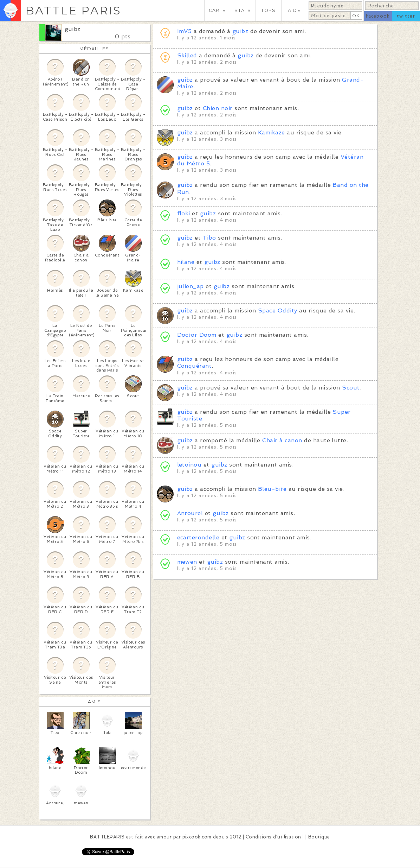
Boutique (319, 837)
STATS (243, 10)
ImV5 (185, 31)
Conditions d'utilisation (273, 837)
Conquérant (195, 366)
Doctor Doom (197, 335)
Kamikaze (272, 132)
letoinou (189, 465)
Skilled (187, 55)
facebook (378, 16)
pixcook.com (197, 837)
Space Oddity (278, 311)
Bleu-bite (272, 489)
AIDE (294, 10)
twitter (406, 16)
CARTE (217, 10)
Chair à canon (282, 440)
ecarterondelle (198, 537)
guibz (73, 29)
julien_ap (190, 286)
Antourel (190, 513)
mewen (187, 562)
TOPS (268, 10)
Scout (351, 388)
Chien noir (218, 108)
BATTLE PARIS (73, 10)
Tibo (209, 238)
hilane (186, 262)
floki (184, 213)
